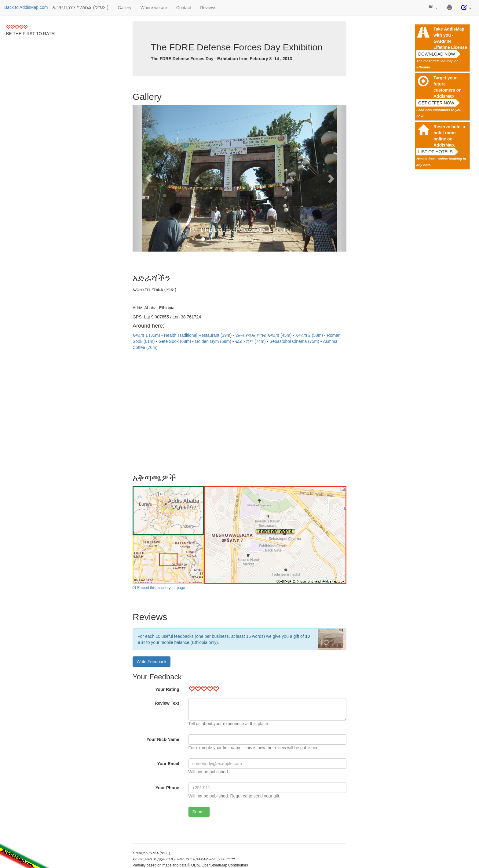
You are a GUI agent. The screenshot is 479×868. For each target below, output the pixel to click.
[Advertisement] (239, 409)
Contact (184, 8)
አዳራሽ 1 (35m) (147, 335)
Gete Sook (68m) (176, 341)
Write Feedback (152, 662)
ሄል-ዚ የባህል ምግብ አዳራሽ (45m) (264, 335)
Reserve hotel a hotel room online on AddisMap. (449, 136)
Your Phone (167, 788)
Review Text (167, 703)
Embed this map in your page (159, 588)
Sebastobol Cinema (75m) (295, 341)
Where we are (154, 8)
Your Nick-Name (163, 739)
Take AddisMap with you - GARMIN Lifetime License (450, 38)
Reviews (208, 8)
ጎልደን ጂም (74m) (251, 341)
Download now (437, 54)
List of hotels (435, 152)
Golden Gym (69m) (214, 341)
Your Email (168, 764)
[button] (432, 8)
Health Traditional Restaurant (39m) (199, 335)
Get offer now (436, 103)
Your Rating (167, 689)
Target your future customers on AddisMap (448, 87)
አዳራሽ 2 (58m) (310, 335)
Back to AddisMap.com (26, 7)
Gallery (124, 8)
